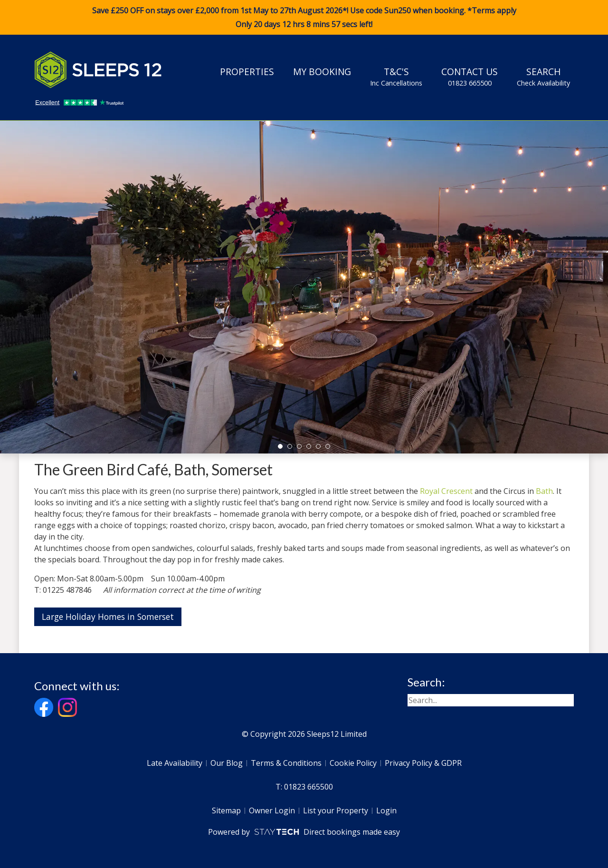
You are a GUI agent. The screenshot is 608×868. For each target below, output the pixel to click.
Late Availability (175, 763)
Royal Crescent (446, 491)
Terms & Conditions (286, 763)
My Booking (322, 72)
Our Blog (227, 763)
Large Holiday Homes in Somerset (108, 617)
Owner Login (272, 810)
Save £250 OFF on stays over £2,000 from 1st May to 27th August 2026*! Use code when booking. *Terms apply (304, 18)
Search (543, 77)
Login (386, 810)
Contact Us (470, 77)
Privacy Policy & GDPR (423, 763)
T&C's (396, 77)
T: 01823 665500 (304, 787)
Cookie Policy (353, 763)
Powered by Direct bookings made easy (304, 832)
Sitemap (226, 810)
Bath (544, 491)
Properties (247, 72)
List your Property (336, 810)
